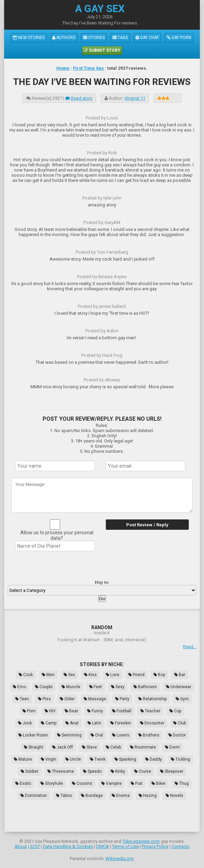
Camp (49, 723)
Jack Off (63, 747)
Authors (64, 38)
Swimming (69, 735)
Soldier (30, 771)
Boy (159, 675)
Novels (174, 796)
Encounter (152, 723)
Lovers (121, 735)
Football (122, 711)
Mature (23, 759)
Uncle (73, 759)
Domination (34, 796)
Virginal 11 (135, 98)
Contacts (180, 846)
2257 (35, 846)
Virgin (49, 759)
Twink (98, 759)
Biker (159, 783)
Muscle (71, 687)
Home (63, 68)
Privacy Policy (155, 846)
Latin (94, 723)
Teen (22, 699)
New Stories (29, 38)
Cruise (143, 771)
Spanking (125, 759)
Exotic (23, 783)
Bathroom (145, 687)
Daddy (154, 759)
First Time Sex (88, 68)
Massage (95, 699)
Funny (95, 711)
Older (67, 699)
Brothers (149, 735)
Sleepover (172, 771)
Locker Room (33, 735)
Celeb (113, 747)
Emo (19, 687)
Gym (182, 699)
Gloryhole (52, 783)
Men (48, 675)
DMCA (103, 846)
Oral (97, 735)
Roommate (143, 747)
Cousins (82, 783)
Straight (34, 747)
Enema (121, 796)
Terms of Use (125, 846)
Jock (25, 723)
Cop (175, 711)
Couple (44, 687)
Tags (120, 38)
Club (180, 723)
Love (113, 675)
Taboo (64, 796)
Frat (137, 783)
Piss (44, 699)
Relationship (152, 699)
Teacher (150, 711)
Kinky (118, 771)
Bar (180, 675)
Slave (89, 747)
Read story (79, 98)
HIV (50, 711)
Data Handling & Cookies (68, 846)
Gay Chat (147, 38)
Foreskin (121, 723)
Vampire (112, 783)
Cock (26, 675)
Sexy (118, 687)
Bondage (92, 796)
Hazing (148, 796)
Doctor (177, 735)
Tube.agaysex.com (141, 841)
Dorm (172, 747)
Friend (136, 675)
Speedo (92, 771)
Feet (96, 687)
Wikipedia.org (119, 859)
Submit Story (102, 50)
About (21, 846)
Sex (69, 675)
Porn (29, 711)
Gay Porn (179, 38)
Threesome (61, 771)
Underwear (179, 687)
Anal (72, 723)
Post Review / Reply (147, 525)
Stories (94, 38)
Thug (182, 783)
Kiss (90, 675)
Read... (190, 647)
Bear (71, 711)
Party (122, 699)
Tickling (180, 759)
